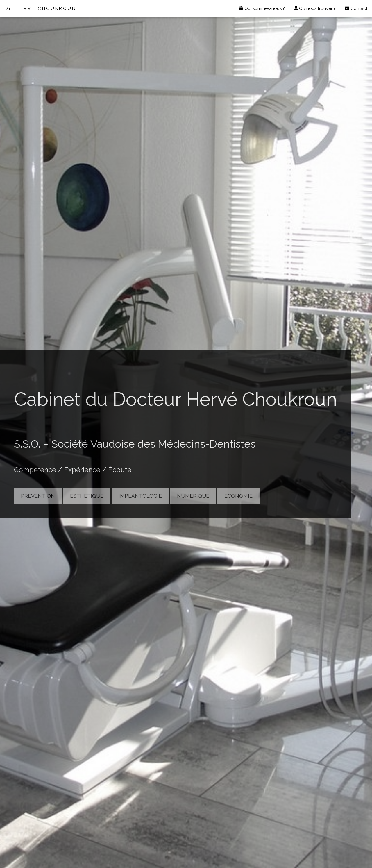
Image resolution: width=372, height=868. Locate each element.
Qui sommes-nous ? (262, 8)
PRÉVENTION (38, 496)
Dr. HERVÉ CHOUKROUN (41, 8)
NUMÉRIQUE (193, 496)
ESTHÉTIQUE (87, 496)
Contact (356, 8)
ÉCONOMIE (238, 496)
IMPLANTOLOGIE (140, 496)
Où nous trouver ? (315, 8)
